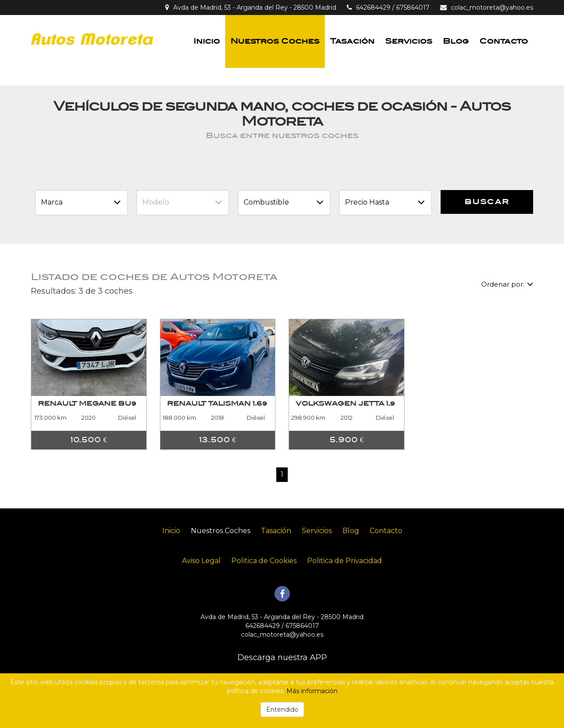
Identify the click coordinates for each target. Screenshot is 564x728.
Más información (312, 691)
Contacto (504, 41)
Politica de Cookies (264, 561)
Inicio (207, 41)
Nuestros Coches (275, 41)
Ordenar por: (507, 284)
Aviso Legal (201, 561)
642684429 (373, 7)
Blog (456, 41)
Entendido (282, 709)
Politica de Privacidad (345, 561)
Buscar (487, 202)
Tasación (352, 41)
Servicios (409, 41)
